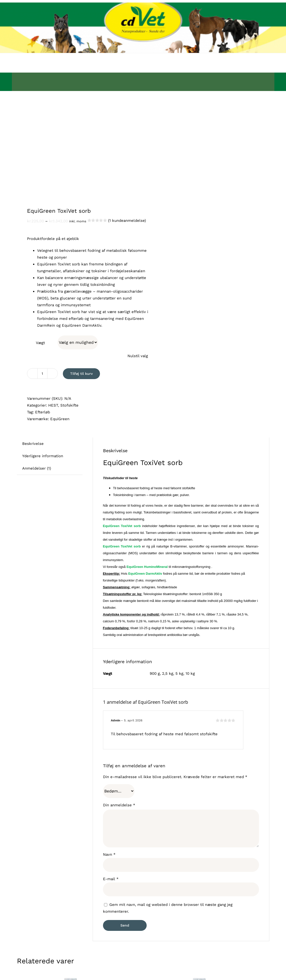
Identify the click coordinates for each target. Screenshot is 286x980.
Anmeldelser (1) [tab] (37, 468)
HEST (53, 405)
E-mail (111, 879)
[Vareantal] (42, 374)
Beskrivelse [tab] (33, 444)
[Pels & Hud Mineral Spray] (71, 977)
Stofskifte (69, 405)
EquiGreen (60, 419)
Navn (109, 854)
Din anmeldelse (119, 805)
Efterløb (43, 412)
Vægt (40, 343)
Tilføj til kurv (81, 374)
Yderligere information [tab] (43, 456)
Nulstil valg (138, 356)
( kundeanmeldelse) (127, 221)
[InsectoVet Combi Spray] (200, 977)
